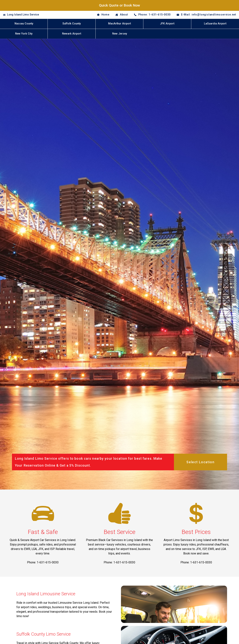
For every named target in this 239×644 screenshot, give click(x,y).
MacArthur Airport (119, 24)
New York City (24, 34)
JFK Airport (167, 24)
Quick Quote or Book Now (119, 5)
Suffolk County (72, 24)
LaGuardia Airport (215, 24)
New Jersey (120, 34)
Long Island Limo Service (23, 15)
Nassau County (24, 24)
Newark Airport (72, 34)
